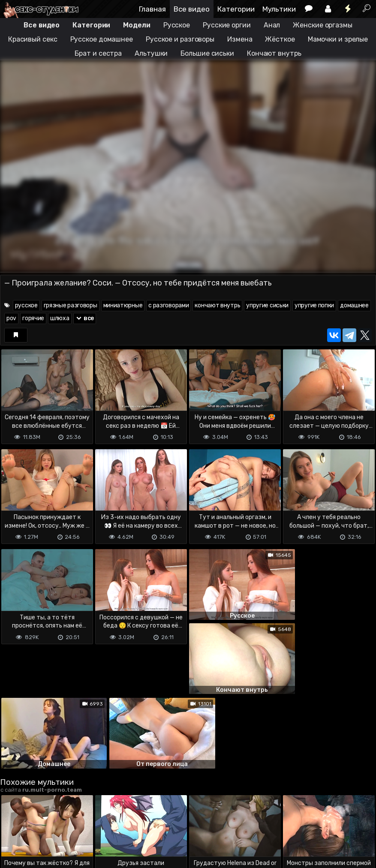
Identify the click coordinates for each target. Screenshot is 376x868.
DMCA (14, 827)
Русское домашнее (102, 39)
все (85, 318)
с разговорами (168, 305)
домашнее (354, 305)
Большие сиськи (207, 53)
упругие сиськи (267, 305)
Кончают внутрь (274, 53)
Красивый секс (33, 39)
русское (26, 305)
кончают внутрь (217, 305)
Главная (152, 9)
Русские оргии (227, 25)
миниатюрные (123, 305)
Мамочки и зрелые (338, 39)
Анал (272, 25)
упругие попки (314, 305)
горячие (33, 318)
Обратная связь (89, 827)
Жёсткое (280, 39)
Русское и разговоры (180, 39)
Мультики (279, 9)
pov (11, 318)
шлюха (60, 318)
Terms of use (44, 827)
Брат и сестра (98, 53)
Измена (240, 39)
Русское (177, 25)
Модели (137, 25)
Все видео (192, 9)
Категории (236, 9)
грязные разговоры (71, 305)
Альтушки (151, 53)
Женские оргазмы (323, 25)
